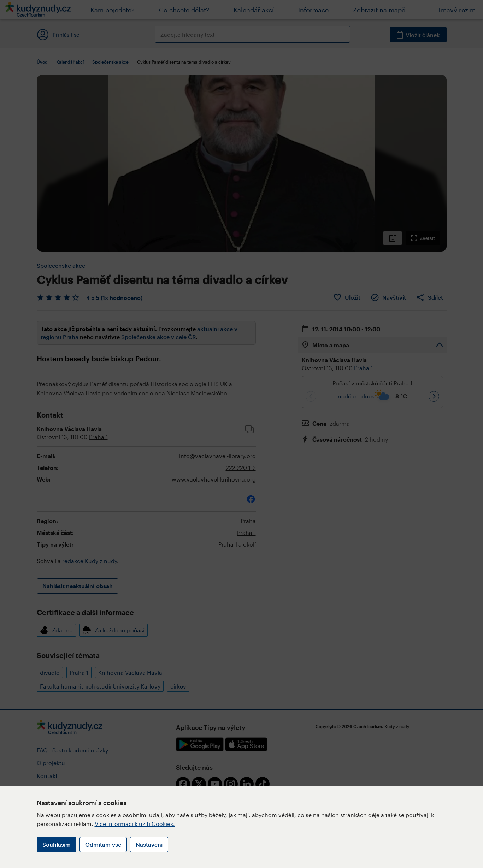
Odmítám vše (103, 845)
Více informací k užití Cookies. (135, 824)
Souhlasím (57, 845)
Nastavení (149, 845)
